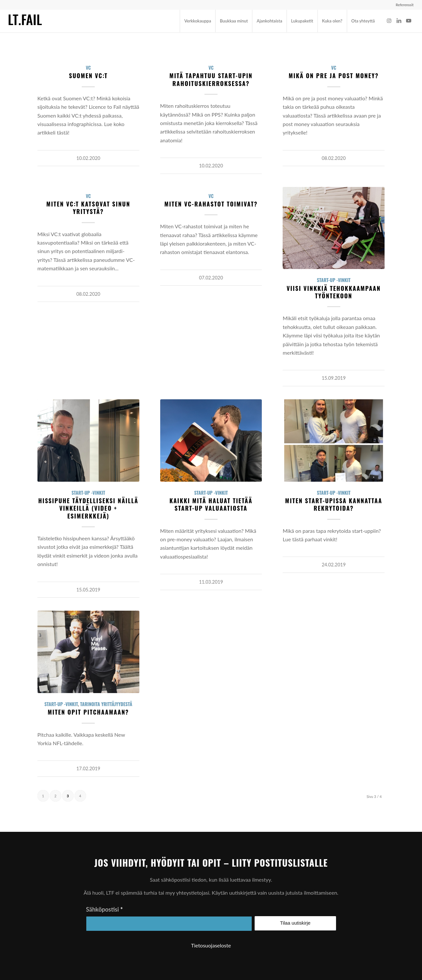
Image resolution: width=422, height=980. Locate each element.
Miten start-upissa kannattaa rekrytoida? (334, 504)
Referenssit (405, 5)
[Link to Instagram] (389, 21)
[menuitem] (403, 5)
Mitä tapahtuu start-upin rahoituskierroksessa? (211, 79)
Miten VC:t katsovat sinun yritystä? (88, 208)
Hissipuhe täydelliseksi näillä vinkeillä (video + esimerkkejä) (88, 508)
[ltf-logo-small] (25, 21)
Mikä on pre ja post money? (334, 76)
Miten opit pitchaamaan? (88, 712)
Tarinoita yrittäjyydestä (106, 704)
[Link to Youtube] (409, 21)
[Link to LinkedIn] (399, 21)
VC (88, 68)
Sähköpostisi (104, 909)
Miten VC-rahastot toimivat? (211, 204)
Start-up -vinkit (334, 280)
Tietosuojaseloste (211, 945)
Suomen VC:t (88, 76)
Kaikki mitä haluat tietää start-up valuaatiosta (211, 504)
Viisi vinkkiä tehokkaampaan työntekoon (334, 292)
